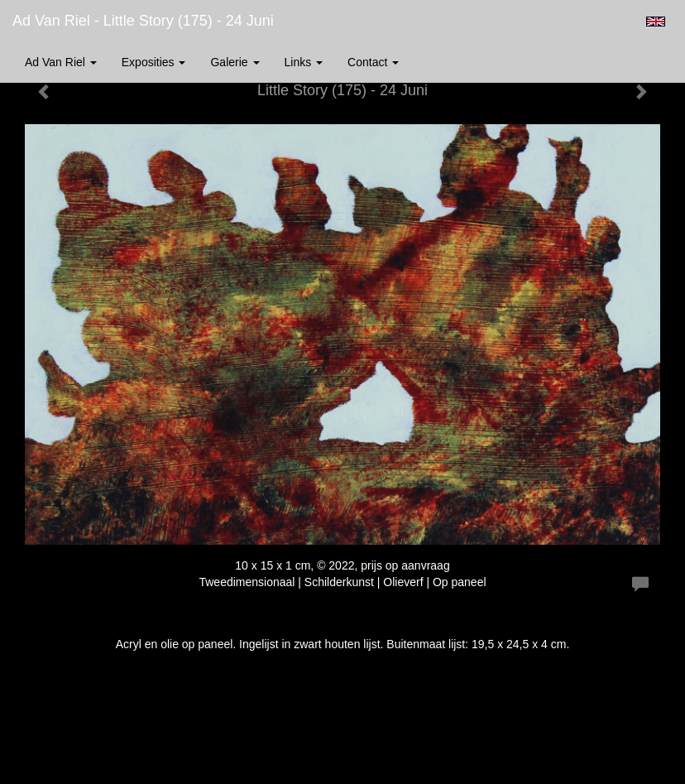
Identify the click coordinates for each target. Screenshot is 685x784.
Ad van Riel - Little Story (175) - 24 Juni (143, 21)
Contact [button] (373, 62)
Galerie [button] (235, 62)
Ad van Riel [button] (61, 62)
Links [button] (304, 62)
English (656, 22)
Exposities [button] (154, 62)
